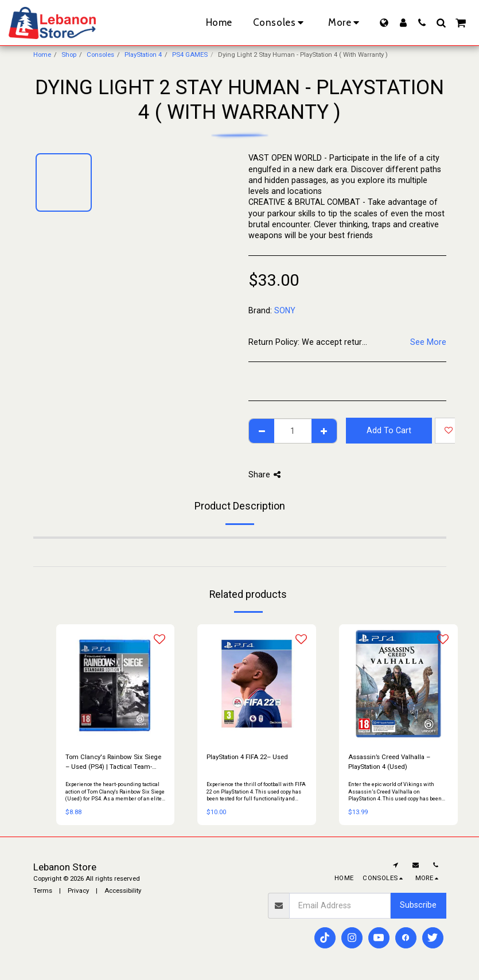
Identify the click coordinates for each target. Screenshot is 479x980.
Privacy (78, 890)
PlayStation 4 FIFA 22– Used (247, 757)
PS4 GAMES (190, 55)
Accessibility (123, 890)
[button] (422, 23)
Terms (43, 890)
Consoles (100, 55)
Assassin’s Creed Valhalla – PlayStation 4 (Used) (389, 762)
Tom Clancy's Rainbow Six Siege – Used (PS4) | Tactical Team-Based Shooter (113, 762)
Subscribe (418, 905)
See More (428, 342)
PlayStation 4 (143, 55)
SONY (285, 310)
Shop (69, 55)
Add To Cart (389, 430)
